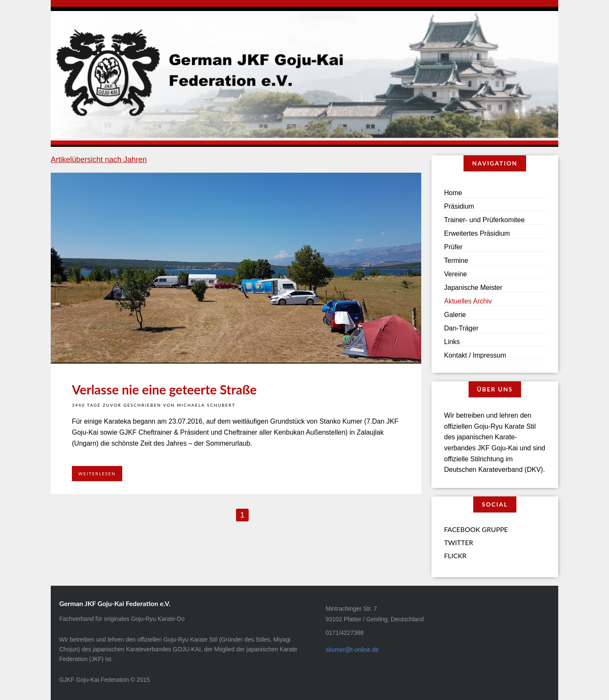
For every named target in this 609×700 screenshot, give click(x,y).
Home (453, 193)
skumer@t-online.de (352, 650)
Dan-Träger (461, 328)
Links (452, 342)
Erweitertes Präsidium (477, 233)
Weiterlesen (97, 474)
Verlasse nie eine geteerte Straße (164, 389)
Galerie (455, 315)
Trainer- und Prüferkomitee (484, 220)
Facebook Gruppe (476, 529)
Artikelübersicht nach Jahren (99, 160)
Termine (456, 260)
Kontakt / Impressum (475, 355)
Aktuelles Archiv (468, 301)
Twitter (459, 542)
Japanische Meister (473, 288)
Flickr (455, 555)
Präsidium (459, 206)
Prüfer (453, 247)
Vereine (455, 274)
